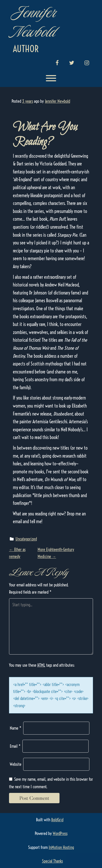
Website (16, 764)
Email (15, 746)
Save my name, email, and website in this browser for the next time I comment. (51, 783)
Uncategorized (26, 539)
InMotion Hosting (61, 847)
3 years (28, 101)
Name (16, 728)
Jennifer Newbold (34, 22)
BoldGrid (57, 820)
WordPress (60, 833)
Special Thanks (52, 861)
